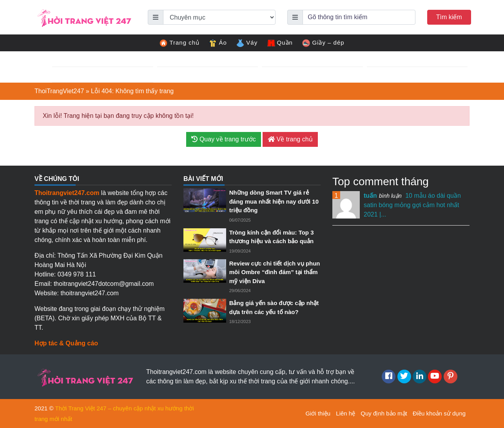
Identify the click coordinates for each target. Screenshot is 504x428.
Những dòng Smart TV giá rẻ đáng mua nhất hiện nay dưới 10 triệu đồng (274, 201)
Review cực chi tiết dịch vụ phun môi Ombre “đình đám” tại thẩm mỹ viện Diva (275, 272)
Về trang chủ (290, 139)
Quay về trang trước (223, 139)
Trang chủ (179, 43)
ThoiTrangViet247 (59, 91)
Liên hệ (345, 413)
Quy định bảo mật (384, 413)
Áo (218, 43)
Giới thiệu (318, 413)
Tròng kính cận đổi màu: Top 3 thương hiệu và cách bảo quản (272, 237)
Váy (247, 43)
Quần (280, 43)
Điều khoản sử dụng (439, 413)
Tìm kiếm (449, 17)
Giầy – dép (323, 43)
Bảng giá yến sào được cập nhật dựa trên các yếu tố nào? (274, 307)
